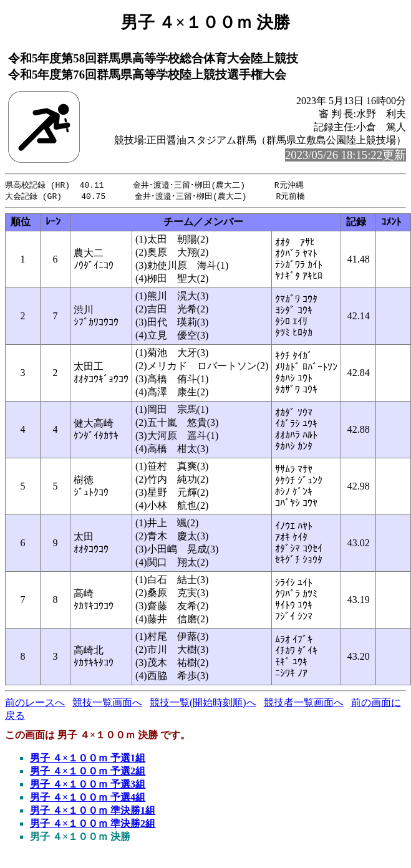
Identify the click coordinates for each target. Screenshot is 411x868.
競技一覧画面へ (107, 704)
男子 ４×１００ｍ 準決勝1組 (93, 812)
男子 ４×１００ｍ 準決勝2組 (93, 825)
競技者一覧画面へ (304, 704)
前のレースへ (35, 704)
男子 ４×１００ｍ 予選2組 (88, 772)
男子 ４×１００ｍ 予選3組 (88, 785)
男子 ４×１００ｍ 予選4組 (88, 798)
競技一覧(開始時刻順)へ (203, 704)
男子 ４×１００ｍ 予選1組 (88, 759)
